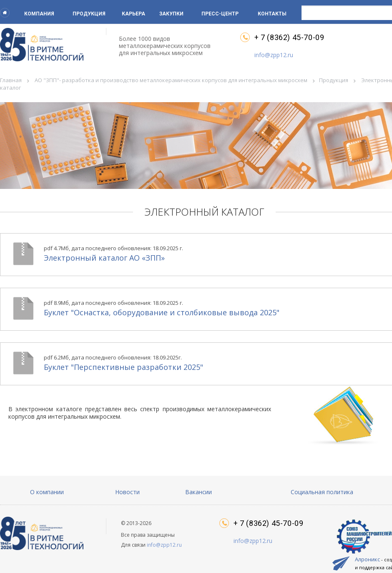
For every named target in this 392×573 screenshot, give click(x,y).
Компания (39, 14)
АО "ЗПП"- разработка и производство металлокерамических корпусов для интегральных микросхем (171, 80)
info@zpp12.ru (274, 55)
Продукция (89, 14)
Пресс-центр (220, 14)
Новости (127, 492)
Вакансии (199, 492)
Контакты (272, 14)
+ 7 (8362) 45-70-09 (289, 38)
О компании (47, 492)
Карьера (133, 14)
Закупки (171, 14)
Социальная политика (322, 492)
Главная (11, 80)
